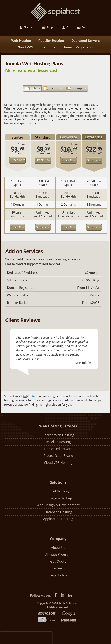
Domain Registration (22, 288)
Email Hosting (58, 491)
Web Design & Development (58, 505)
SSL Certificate (17, 280)
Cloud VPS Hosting (58, 463)
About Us (58, 548)
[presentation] (26, 638)
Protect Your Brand (58, 456)
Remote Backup (18, 303)
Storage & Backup (58, 498)
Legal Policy (58, 575)
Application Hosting (58, 519)
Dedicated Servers (58, 449)
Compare (80, 88)
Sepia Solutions (68, 603)
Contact (32, 396)
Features (57, 88)
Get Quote (58, 561)
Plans (36, 88)
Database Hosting (58, 512)
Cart (69, 28)
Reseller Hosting (58, 442)
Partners (58, 568)
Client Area (30, 28)
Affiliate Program (58, 555)
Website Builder (18, 295)
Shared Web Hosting (58, 435)
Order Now (17, 160)
